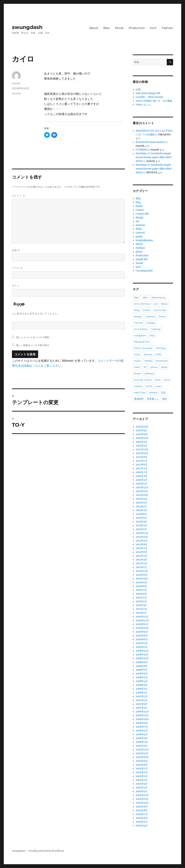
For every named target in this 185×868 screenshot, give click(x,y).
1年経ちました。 (144, 105)
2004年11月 (142, 799)
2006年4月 (142, 734)
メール (17, 268)
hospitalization (144, 240)
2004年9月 (142, 807)
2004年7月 (142, 814)
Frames (138, 323)
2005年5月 (142, 776)
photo (139, 252)
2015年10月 (142, 495)
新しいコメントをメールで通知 (33, 337)
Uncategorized (144, 271)
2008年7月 (142, 670)
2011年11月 (142, 575)
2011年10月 (142, 579)
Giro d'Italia (141, 329)
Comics (140, 210)
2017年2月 (141, 468)
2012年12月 (142, 533)
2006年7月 (142, 727)
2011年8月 (141, 586)
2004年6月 (142, 818)
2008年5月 (142, 677)
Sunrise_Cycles (143, 380)
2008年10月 (142, 658)
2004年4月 (142, 826)
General (17, 93)
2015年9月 (142, 499)
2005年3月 (142, 784)
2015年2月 (141, 503)
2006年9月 (142, 723)
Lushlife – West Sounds (149, 97)
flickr (139, 229)
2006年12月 (142, 712)
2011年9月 (141, 582)
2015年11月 (142, 491)
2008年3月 (142, 685)
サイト (16, 286)
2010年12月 (142, 617)
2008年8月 (142, 666)
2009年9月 (142, 632)
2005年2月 (142, 788)
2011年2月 (141, 609)
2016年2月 (142, 480)
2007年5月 (142, 696)
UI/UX (149, 386)
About (94, 28)
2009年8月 (142, 636)
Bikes (164, 304)
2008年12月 (142, 651)
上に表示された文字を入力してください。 (36, 314)
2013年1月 (141, 529)
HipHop (156, 329)
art (156, 304)
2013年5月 (141, 518)
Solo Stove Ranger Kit (148, 93)
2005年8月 (142, 765)
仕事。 (139, 89)
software (149, 373)
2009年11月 (142, 624)
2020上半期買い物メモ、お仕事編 (154, 101)
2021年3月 (141, 430)
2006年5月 (142, 731)
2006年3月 (142, 738)
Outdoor (140, 248)
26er (137, 297)
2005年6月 (142, 772)
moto (137, 354)
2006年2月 (142, 742)
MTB (158, 354)
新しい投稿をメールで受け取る (33, 345)
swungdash (27, 27)
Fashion (167, 28)
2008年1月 (141, 693)
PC (145, 367)
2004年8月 (142, 810)
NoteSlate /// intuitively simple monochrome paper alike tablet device (154, 157)
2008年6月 (142, 674)
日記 (163, 392)
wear (159, 386)
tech (153, 28)
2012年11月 (142, 537)
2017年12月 (142, 449)
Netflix (148, 361)
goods (139, 237)
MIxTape (161, 348)
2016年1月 (141, 484)
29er (145, 297)
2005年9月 (142, 761)
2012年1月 (141, 567)
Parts (137, 367)
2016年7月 (142, 472)
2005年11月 (142, 753)
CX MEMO (141, 150)
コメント (19, 196)
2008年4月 (142, 681)
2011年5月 (141, 598)
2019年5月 (142, 442)
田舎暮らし (153, 399)
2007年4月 (142, 700)
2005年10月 (142, 757)
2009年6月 (142, 639)
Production (137, 28)
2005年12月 (142, 750)
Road (164, 367)
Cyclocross (160, 310)
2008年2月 (142, 689)
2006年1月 (142, 746)
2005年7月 (142, 769)
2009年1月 (142, 647)
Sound (139, 263)
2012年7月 (141, 548)
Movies (148, 354)
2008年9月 (142, 662)
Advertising (158, 297)
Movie (119, 28)
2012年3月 (141, 560)
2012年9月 (142, 541)
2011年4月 (141, 601)
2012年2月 (141, 563)
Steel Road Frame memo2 (150, 142)
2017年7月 (141, 461)
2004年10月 (142, 803)
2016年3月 (141, 476)
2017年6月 (142, 465)
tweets (138, 386)
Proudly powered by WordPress (46, 851)
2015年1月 (141, 506)
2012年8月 (141, 544)
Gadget (151, 323)
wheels (153, 392)
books (147, 310)
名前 (16, 250)
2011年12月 (142, 571)
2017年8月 (141, 457)
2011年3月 (141, 605)
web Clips (140, 392)
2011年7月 (141, 590)
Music (137, 361)
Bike (107, 28)
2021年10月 (142, 427)
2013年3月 (141, 522)
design (140, 218)
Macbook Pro (142, 342)
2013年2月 (141, 525)
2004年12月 (142, 795)
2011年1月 (141, 613)
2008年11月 (142, 655)
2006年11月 (142, 715)
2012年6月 (142, 552)
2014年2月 (141, 510)
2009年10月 (142, 628)
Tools (167, 380)
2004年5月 (142, 822)
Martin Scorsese (143, 348)
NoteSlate (162, 361)
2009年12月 (142, 620)
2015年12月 (142, 487)
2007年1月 (141, 708)
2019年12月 (142, 438)
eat (137, 221)
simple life (142, 259)
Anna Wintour (142, 304)
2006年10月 (142, 719)
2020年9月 (142, 434)
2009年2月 (142, 643)
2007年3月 (142, 704)
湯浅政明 (139, 399)
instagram (140, 335)
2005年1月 (141, 791)
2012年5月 (141, 556)
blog (138, 202)
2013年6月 (141, 514)
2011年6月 (141, 594)
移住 (165, 399)
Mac (152, 335)
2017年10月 (142, 453)
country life (142, 214)
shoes (137, 373)
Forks (162, 316)
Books (139, 206)
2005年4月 (142, 780)
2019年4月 (142, 446)
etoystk (16, 83)
